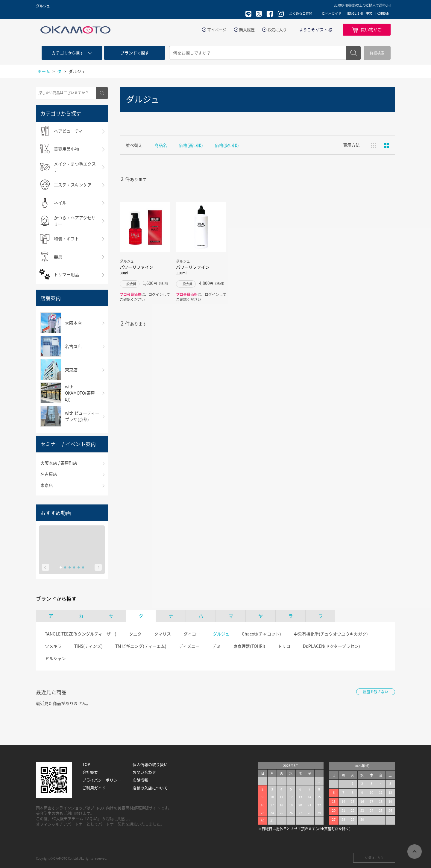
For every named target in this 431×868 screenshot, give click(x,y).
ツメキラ (53, 646)
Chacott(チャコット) (261, 634)
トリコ (284, 646)
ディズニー (189, 646)
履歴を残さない (376, 692)
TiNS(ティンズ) (88, 646)
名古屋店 (49, 474)
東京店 (47, 485)
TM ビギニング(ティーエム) (141, 646)
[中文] (369, 13)
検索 (353, 53)
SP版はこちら (374, 858)
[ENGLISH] (355, 13)
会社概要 (90, 772)
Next (98, 567)
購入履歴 (247, 30)
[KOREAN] (383, 13)
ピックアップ (387, 145)
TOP (86, 764)
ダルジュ (221, 634)
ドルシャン (55, 658)
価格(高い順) (191, 145)
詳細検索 (377, 53)
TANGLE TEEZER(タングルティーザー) (81, 634)
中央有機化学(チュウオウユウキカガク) (331, 634)
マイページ (217, 30)
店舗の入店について (150, 788)
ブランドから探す (56, 599)
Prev (45, 567)
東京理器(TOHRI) (249, 646)
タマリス (163, 634)
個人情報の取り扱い (150, 764)
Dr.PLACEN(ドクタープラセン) (331, 646)
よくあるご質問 (301, 13)
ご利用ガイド (332, 13)
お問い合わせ (144, 772)
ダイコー (192, 634)
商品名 (161, 145)
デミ (216, 646)
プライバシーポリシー (102, 780)
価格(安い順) (227, 145)
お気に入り (277, 30)
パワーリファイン (145, 270)
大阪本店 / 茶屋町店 (59, 463)
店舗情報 (140, 780)
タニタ (135, 634)
